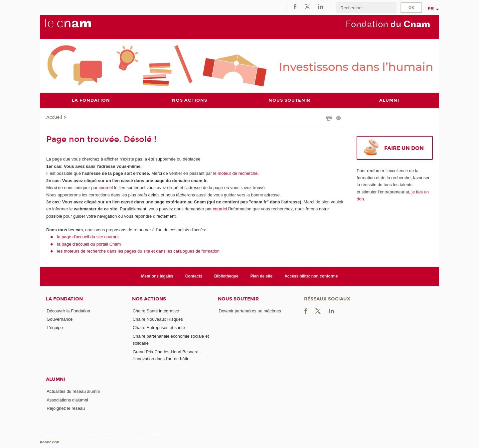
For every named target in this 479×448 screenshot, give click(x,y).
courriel (106, 188)
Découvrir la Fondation (68, 311)
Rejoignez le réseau (66, 408)
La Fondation (64, 299)
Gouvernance (60, 319)
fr (431, 9)
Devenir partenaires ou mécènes (250, 311)
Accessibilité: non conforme (311, 276)
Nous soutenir (238, 299)
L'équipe (55, 328)
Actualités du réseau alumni (73, 391)
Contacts (194, 276)
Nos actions (149, 299)
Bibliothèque (226, 276)
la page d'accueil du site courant (88, 237)
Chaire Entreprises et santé (159, 328)
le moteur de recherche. (235, 173)
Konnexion (50, 442)
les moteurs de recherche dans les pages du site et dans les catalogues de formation (139, 251)
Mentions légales (157, 276)
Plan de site (262, 276)
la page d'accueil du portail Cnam (89, 244)
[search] (366, 8)
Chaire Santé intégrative (156, 311)
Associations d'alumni (67, 400)
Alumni (56, 379)
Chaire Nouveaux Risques (158, 319)
